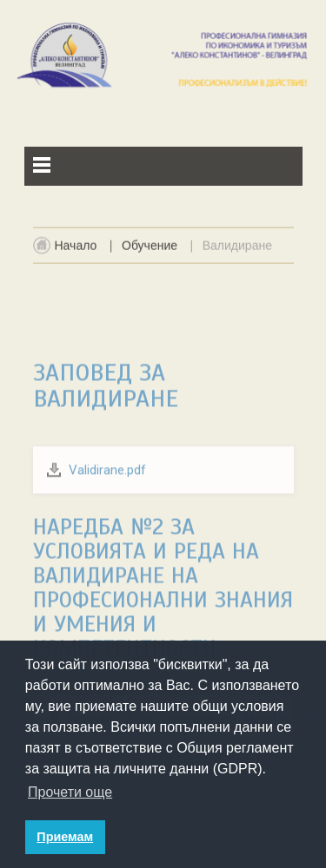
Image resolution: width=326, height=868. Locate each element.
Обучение (150, 250)
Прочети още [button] (70, 792)
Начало (76, 250)
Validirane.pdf (107, 527)
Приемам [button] (65, 837)
